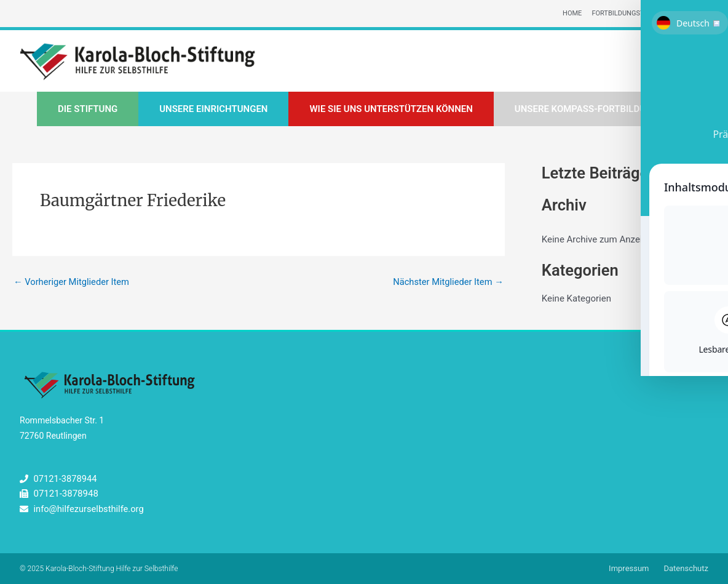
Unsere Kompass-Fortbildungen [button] (592, 110)
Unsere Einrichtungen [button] (213, 110)
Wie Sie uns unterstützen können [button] (391, 110)
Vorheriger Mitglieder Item (73, 283)
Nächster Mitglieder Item (447, 283)
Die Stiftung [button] (88, 110)
